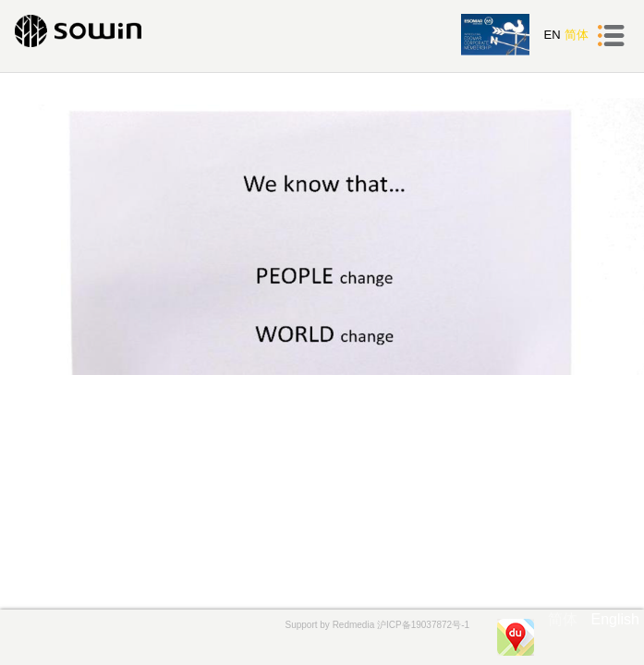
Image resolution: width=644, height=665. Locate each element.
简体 (577, 35)
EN (552, 35)
